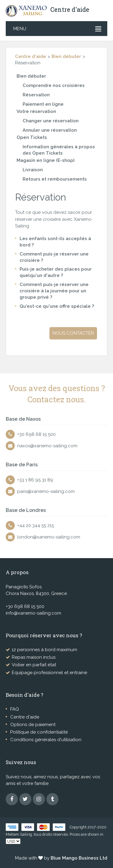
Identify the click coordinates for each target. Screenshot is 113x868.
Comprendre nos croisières (54, 85)
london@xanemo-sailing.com (49, 537)
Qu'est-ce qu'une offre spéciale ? (57, 306)
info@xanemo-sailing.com (33, 613)
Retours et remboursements (55, 179)
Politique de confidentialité (39, 732)
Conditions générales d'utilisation (46, 740)
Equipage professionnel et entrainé (49, 673)
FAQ (15, 709)
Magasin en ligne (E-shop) (46, 160)
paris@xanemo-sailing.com (46, 491)
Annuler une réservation (50, 130)
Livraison (33, 170)
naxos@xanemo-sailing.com (47, 446)
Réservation (36, 95)
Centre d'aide (31, 56)
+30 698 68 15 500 (36, 434)
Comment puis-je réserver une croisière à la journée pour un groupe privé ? (54, 291)
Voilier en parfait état (34, 665)
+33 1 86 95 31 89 (35, 480)
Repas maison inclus (34, 657)
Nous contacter (73, 333)
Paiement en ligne (43, 104)
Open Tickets (32, 137)
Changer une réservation (51, 121)
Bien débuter (66, 56)
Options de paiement (33, 725)
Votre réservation (36, 111)
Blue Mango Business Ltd (79, 858)
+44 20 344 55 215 (36, 526)
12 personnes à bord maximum (44, 650)
